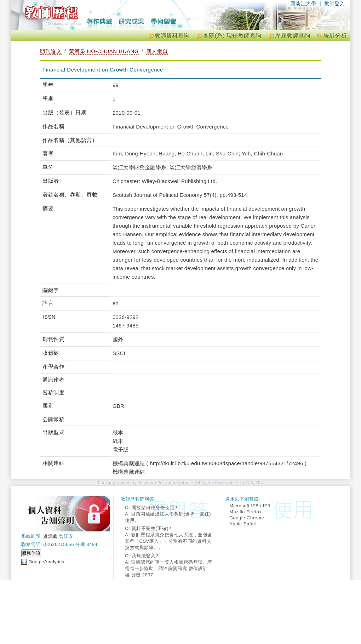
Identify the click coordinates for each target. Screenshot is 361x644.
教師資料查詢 (172, 36)
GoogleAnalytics (46, 562)
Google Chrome (247, 518)
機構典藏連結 (129, 472)
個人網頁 (157, 51)
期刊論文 (51, 51)
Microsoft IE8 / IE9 (250, 506)
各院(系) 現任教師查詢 (232, 36)
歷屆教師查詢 (293, 36)
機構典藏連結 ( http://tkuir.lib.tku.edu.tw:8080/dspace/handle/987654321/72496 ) (210, 463)
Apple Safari (243, 524)
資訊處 (50, 536)
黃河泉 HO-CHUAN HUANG (104, 51)
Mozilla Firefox (245, 512)
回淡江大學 (303, 4)
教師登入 (334, 4)
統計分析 (335, 36)
